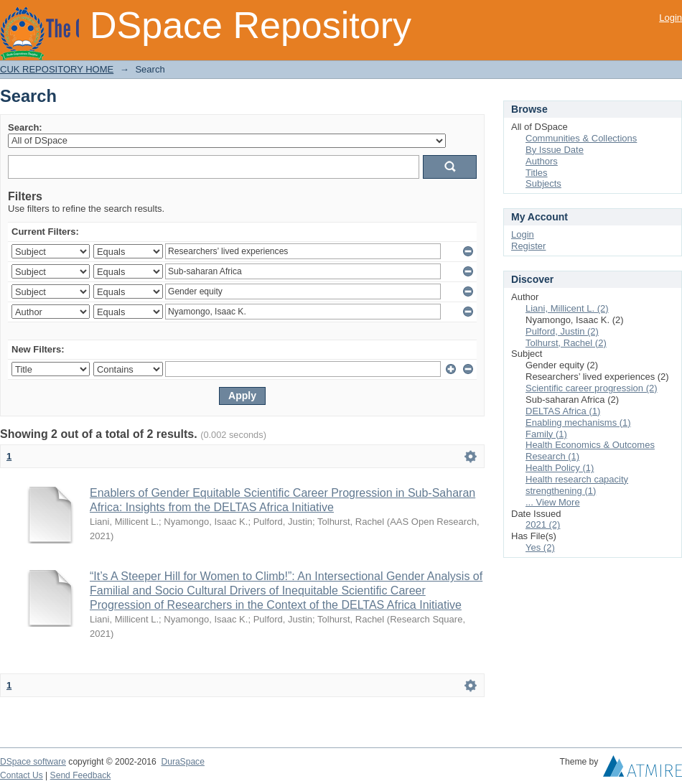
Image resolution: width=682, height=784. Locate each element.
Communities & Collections (581, 138)
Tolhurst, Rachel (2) (566, 343)
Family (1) (546, 434)
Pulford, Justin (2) (562, 331)
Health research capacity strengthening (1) (577, 485)
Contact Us (22, 775)
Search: (25, 127)
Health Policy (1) (560, 468)
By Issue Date (555, 150)
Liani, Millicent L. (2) (567, 308)
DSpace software (33, 762)
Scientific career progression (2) (592, 388)
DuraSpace (182, 762)
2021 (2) (543, 524)
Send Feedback (81, 775)
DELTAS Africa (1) (563, 411)
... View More (553, 502)
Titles (537, 173)
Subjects (543, 183)
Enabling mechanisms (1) (578, 423)
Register (528, 246)
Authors (542, 161)
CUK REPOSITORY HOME (57, 69)
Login (671, 18)
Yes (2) (540, 547)
